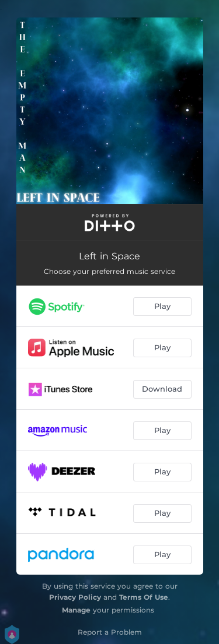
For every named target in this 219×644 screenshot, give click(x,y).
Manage (76, 610)
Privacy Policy (75, 597)
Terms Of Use (144, 597)
